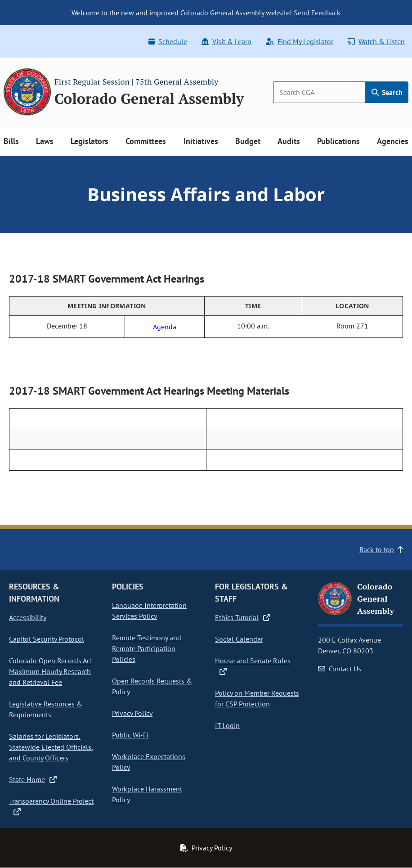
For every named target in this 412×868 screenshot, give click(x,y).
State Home (33, 779)
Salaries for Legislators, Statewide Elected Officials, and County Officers (51, 747)
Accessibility (28, 617)
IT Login (227, 725)
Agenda (165, 327)
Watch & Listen (376, 41)
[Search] (320, 92)
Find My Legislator (300, 41)
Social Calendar (239, 639)
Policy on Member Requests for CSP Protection (257, 698)
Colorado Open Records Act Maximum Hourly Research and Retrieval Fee (51, 671)
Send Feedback (317, 13)
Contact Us (340, 669)
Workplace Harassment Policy (147, 794)
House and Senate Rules (253, 666)
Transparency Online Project (51, 806)
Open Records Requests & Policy (152, 686)
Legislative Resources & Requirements (46, 709)
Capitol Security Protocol (47, 639)
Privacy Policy (132, 713)
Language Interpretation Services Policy (149, 611)
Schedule (168, 41)
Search (387, 92)
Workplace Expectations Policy (149, 762)
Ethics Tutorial (243, 617)
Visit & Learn (226, 41)
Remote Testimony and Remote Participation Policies (147, 648)
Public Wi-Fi (130, 735)
